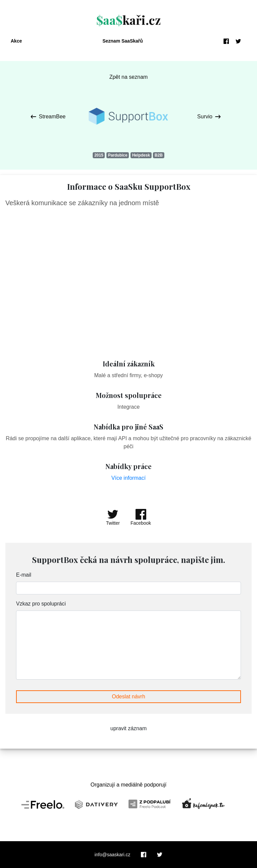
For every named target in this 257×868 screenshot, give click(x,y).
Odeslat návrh (128, 697)
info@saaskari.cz (113, 855)
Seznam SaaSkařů (123, 41)
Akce (16, 41)
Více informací (128, 478)
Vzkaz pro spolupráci (41, 604)
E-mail (24, 575)
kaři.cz (129, 20)
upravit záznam (129, 728)
